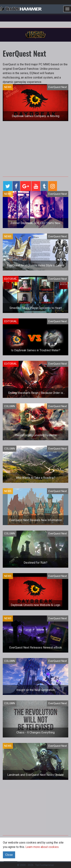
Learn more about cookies (42, 847)
